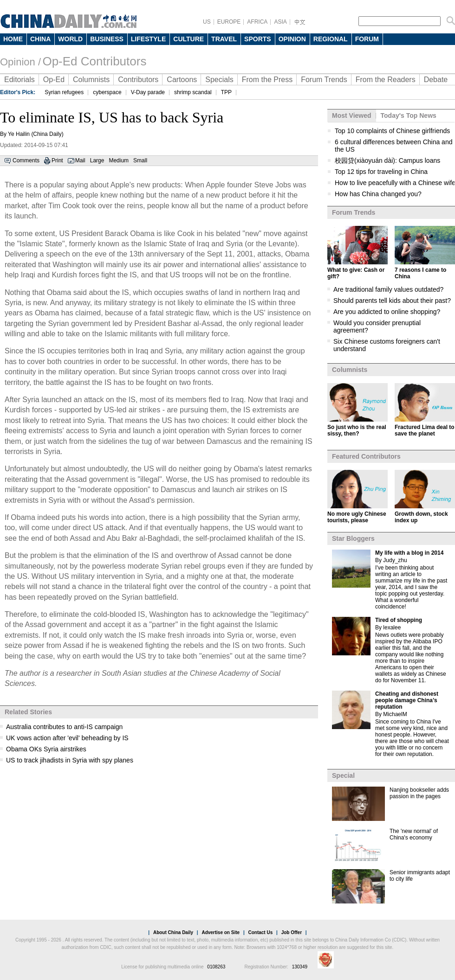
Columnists (91, 80)
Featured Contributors (366, 456)
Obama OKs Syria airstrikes (46, 749)
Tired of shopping (399, 620)
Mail (80, 160)
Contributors (138, 80)
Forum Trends (324, 80)
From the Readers (386, 80)
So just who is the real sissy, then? (357, 430)
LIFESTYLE (148, 39)
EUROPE (229, 22)
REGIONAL (331, 39)
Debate (436, 80)
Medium (119, 160)
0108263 (216, 967)
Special (343, 775)
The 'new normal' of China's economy (414, 834)
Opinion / (20, 62)
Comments (26, 160)
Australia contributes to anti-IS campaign (64, 727)
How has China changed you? (378, 194)
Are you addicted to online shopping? (387, 312)
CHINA (40, 39)
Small (140, 160)
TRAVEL (224, 39)
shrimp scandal (193, 92)
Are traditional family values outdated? (388, 289)
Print (57, 160)
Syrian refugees (64, 92)
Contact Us (260, 932)
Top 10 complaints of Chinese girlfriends (392, 131)
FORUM (367, 39)
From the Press (267, 80)
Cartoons (182, 80)
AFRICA (257, 22)
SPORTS (258, 39)
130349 (300, 967)
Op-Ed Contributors (94, 61)
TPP (226, 92)
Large (97, 160)
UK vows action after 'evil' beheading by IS (67, 738)
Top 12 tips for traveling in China (381, 172)
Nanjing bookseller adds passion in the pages (419, 793)
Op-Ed (54, 80)
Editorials (19, 80)
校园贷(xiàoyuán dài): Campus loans (387, 160)
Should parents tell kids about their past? (392, 301)
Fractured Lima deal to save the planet (425, 430)
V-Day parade (148, 92)
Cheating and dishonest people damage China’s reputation (407, 700)
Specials (219, 80)
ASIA (280, 22)
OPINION (292, 39)
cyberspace (107, 92)
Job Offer (292, 932)
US (207, 22)
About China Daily (173, 932)
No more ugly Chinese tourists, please (357, 517)
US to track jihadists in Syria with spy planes (70, 760)
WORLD (70, 39)
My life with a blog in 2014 (409, 553)
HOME (13, 39)
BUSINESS (107, 39)
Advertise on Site (221, 932)
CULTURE (188, 39)
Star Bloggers (353, 538)
